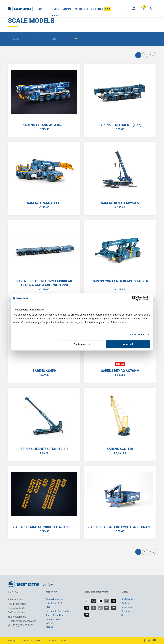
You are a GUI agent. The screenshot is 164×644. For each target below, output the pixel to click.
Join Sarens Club (54, 603)
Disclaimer (23, 640)
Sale (107, 9)
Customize (82, 344)
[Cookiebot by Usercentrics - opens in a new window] (137, 298)
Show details (137, 334)
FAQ (48, 607)
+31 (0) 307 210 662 (21, 625)
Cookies (63, 640)
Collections (97, 9)
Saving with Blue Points (57, 611)
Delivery (50, 623)
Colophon (51, 640)
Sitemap (12, 640)
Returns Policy (53, 619)
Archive (50, 627)
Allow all (128, 344)
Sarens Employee (54, 599)
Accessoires (81, 9)
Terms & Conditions (55, 615)
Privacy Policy (37, 640)
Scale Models (56, 12)
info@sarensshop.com (22, 621)
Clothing (67, 9)
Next (152, 55)
